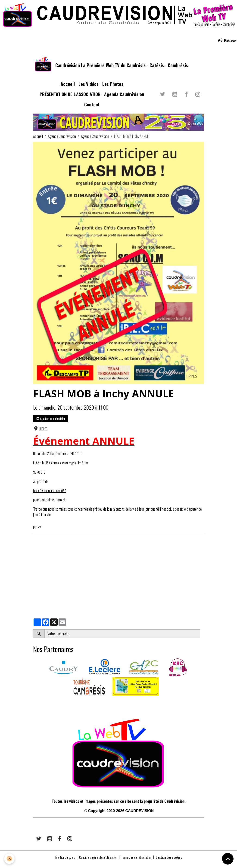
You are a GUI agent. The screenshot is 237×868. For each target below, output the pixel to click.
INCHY (43, 433)
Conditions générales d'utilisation (96, 862)
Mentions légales (58, 862)
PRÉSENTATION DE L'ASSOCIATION (70, 99)
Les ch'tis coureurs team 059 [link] (53, 495)
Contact (92, 109)
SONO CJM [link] (40, 476)
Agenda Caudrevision (95, 141)
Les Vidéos (89, 88)
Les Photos (113, 88)
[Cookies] (10, 858)
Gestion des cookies (176, 862)
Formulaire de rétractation (140, 862)
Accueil (68, 88)
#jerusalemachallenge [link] (64, 467)
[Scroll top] (228, 859)
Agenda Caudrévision (124, 99)
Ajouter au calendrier (51, 423)
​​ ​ (33, 707)
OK (202, 638)
